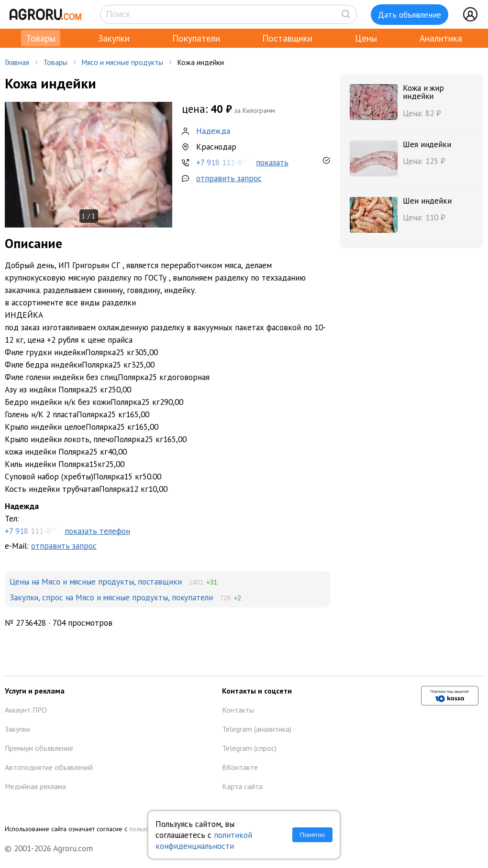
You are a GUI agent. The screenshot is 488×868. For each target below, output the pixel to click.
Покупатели (196, 38)
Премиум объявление (39, 748)
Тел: (167, 519)
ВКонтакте (240, 767)
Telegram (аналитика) (257, 729)
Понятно (312, 835)
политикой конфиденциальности (204, 840)
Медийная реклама (35, 786)
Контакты (238, 710)
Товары (41, 38)
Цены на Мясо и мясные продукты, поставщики (96, 581)
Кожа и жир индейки (423, 92)
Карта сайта (242, 786)
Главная (17, 62)
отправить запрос (229, 178)
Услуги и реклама (35, 691)
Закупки (114, 38)
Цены (366, 38)
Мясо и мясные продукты (122, 62)
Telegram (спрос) (249, 748)
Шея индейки (427, 144)
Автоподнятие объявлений (49, 767)
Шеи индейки (427, 201)
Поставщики (287, 38)
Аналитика (441, 38)
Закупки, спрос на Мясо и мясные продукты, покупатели (111, 597)
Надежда (213, 131)
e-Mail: (51, 546)
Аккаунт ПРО (26, 710)
